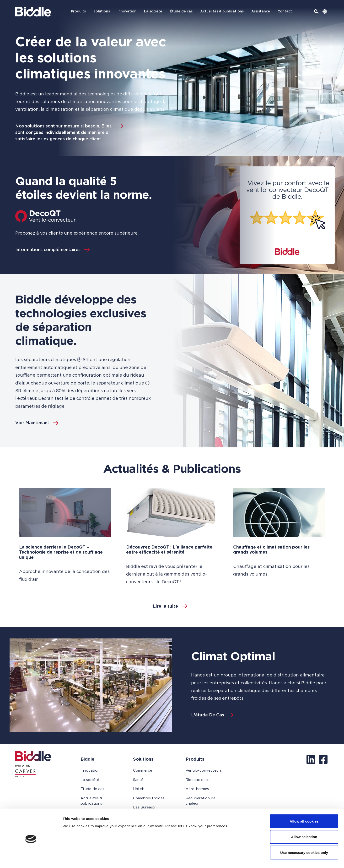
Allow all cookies (304, 805)
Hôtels (139, 789)
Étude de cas (181, 11)
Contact (285, 11)
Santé (138, 780)
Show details (251, 859)
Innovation (127, 11)
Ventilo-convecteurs (204, 771)
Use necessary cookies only (304, 837)
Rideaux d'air (197, 780)
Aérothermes (197, 789)
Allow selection (304, 821)
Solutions (102, 11)
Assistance (261, 11)
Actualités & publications (222, 11)
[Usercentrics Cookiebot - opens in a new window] (31, 859)
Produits (78, 11)
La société (153, 11)
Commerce (143, 771)
